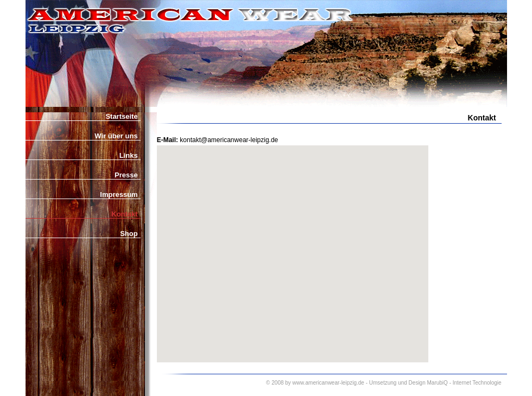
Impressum (119, 194)
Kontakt (124, 214)
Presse (126, 175)
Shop (129, 234)
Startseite (121, 116)
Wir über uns (116, 136)
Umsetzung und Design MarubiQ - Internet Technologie (435, 383)
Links (129, 155)
